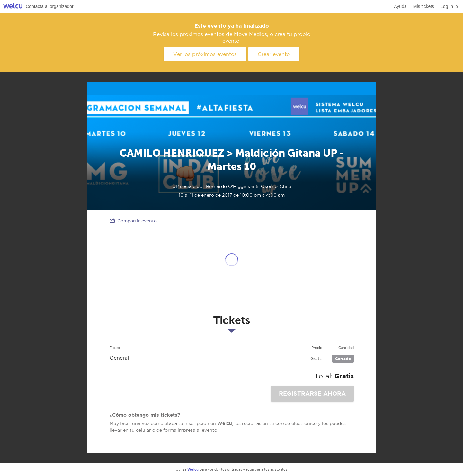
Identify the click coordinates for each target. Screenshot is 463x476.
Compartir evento (133, 221)
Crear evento (274, 54)
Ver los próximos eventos (205, 54)
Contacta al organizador (50, 6)
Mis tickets (424, 6)
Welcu (13, 7)
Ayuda (400, 6)
